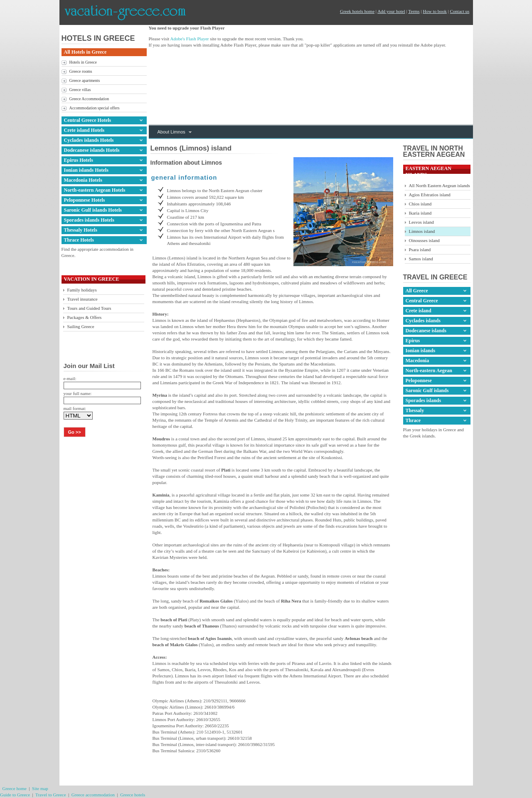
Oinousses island (424, 240)
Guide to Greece (15, 795)
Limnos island (422, 231)
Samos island (421, 259)
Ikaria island (420, 213)
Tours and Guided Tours (89, 308)
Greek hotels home (357, 11)
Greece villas (80, 90)
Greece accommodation (93, 795)
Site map (40, 788)
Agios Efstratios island (430, 195)
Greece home (15, 788)
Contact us (460, 11)
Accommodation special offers (95, 108)
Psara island (420, 250)
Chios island (420, 204)
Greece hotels (133, 795)
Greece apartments (85, 80)
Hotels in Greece (83, 62)
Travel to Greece (51, 795)
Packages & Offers (85, 317)
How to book (435, 11)
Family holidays (82, 290)
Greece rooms (81, 71)
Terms (414, 11)
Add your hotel (391, 11)
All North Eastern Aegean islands (440, 185)
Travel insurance (83, 299)
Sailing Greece (81, 326)
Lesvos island (421, 222)
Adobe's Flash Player (189, 39)
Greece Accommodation (89, 99)
